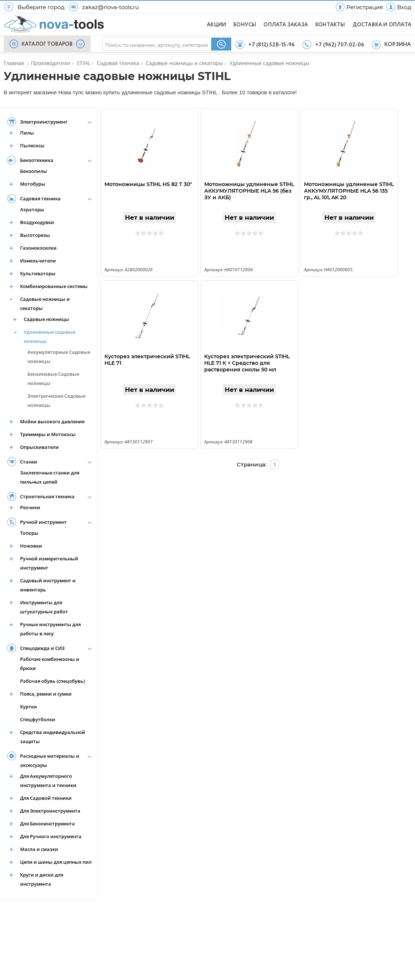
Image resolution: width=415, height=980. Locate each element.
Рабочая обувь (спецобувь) (52, 681)
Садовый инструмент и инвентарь (48, 585)
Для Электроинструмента (50, 811)
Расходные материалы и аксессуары (50, 760)
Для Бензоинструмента (47, 824)
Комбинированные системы (54, 286)
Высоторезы (35, 235)
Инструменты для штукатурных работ (44, 607)
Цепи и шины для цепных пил (56, 862)
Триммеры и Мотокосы (48, 434)
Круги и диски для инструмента (42, 879)
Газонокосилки (38, 248)
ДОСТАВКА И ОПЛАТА (382, 25)
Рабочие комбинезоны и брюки (50, 664)
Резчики (30, 507)
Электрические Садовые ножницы (56, 400)
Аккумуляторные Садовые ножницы (59, 357)
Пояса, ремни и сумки (46, 694)
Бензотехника (37, 160)
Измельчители (38, 261)
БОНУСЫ (245, 25)
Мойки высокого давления (52, 421)
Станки (29, 462)
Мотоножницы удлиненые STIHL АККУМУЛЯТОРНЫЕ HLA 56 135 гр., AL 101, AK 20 (349, 191)
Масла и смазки (39, 849)
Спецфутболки (38, 719)
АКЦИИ (216, 25)
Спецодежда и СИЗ (42, 648)
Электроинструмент (44, 122)
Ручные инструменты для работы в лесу (50, 629)
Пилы (27, 133)
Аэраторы (32, 209)
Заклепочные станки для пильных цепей (50, 477)
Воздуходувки (37, 222)
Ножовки (31, 546)
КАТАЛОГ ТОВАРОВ (47, 44)
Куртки (28, 707)
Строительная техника (47, 496)
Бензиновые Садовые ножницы (53, 379)
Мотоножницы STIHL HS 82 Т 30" (148, 184)
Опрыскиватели (39, 447)
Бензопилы (34, 171)
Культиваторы (38, 273)
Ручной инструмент (43, 522)
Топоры (29, 533)
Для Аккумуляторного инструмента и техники (48, 781)
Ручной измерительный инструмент (49, 563)
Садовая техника (40, 198)
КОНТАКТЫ (330, 25)
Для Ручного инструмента (51, 836)
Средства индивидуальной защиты (53, 737)
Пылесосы (32, 145)
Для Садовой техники (46, 798)
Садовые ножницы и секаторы (45, 304)
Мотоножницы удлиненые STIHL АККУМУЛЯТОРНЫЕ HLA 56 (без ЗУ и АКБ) (249, 191)
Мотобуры (33, 184)
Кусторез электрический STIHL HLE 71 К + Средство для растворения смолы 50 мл (247, 363)
